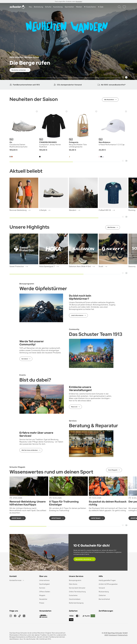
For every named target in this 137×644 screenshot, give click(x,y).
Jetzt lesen (16, 518)
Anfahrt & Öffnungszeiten (108, 584)
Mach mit (74, 407)
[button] (123, 77)
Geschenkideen (75, 599)
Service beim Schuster (77, 588)
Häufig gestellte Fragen (107, 580)
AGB (106, 635)
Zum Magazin (113, 470)
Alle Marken (111, 227)
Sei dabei (25, 359)
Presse (42, 603)
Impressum (113, 635)
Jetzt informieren (77, 315)
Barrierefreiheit (104, 599)
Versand (102, 588)
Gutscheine (73, 595)
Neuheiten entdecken (19, 70)
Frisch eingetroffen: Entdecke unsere (65, 1)
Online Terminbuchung (77, 592)
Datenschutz (123, 635)
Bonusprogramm (75, 580)
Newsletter (43, 599)
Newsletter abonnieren (83, 559)
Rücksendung (104, 592)
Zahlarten (102, 595)
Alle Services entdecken (30, 450)
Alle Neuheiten (109, 100)
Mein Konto (73, 584)
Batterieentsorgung (76, 603)
